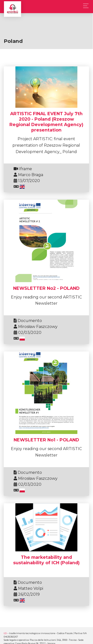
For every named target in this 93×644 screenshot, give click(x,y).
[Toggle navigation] (84, 6)
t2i (5, 633)
